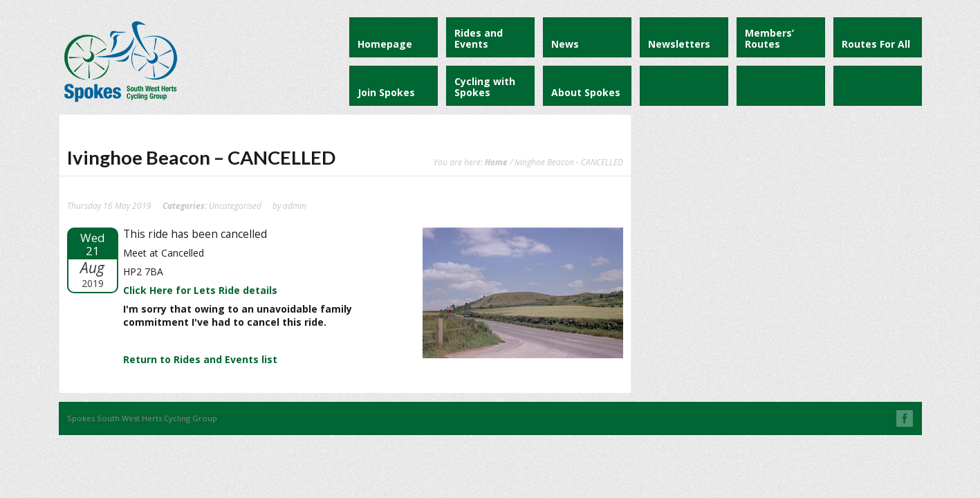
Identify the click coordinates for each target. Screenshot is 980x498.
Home (496, 162)
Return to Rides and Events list (200, 359)
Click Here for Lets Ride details (200, 290)
